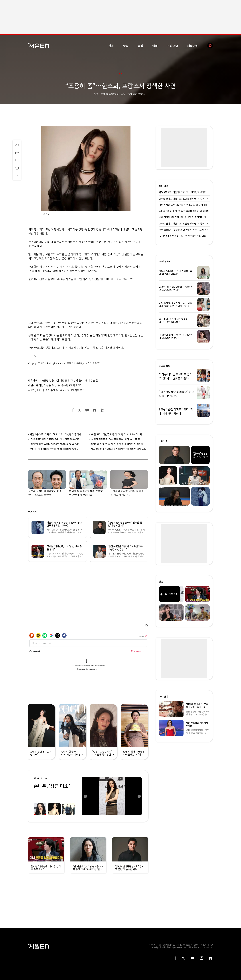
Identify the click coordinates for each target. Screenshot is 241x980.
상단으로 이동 (17, 175)
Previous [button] (85, 796)
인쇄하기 (17, 168)
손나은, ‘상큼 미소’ (52, 786)
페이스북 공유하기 (73, 410)
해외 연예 (163, 696)
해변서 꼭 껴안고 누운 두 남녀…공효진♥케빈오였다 (55, 385)
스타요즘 (173, 46)
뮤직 (140, 46)
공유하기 (17, 153)
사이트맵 (203, 945)
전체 (111, 46)
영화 (155, 46)
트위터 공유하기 (79, 410)
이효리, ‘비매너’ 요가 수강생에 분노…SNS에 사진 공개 (56, 390)
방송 (126, 46)
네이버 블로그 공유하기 (95, 410)
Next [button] (139, 796)
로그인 (210, 945)
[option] (112, 796)
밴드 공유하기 (102, 410)
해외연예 (193, 46)
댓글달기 (17, 160)
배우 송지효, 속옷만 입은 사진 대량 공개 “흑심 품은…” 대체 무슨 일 (63, 380)
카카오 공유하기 (87, 410)
